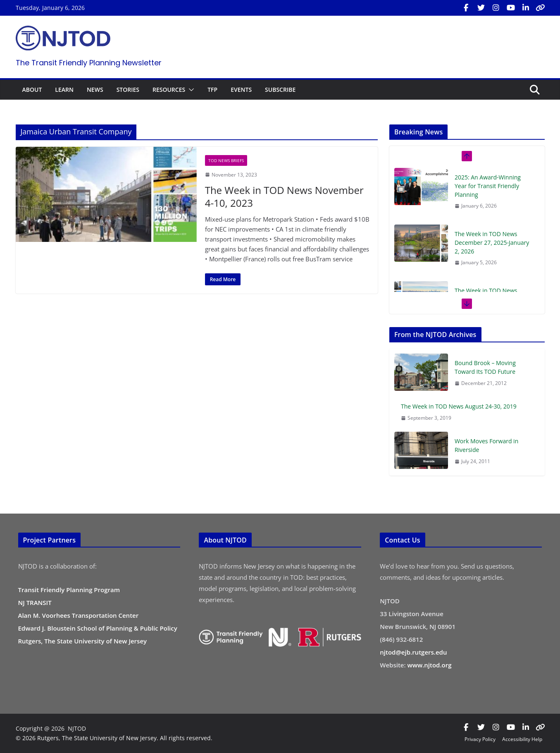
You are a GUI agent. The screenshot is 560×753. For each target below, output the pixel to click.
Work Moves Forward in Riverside (486, 445)
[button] (190, 90)
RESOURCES (169, 90)
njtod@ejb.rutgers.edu (413, 652)
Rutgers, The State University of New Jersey (83, 641)
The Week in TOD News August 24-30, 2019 (459, 406)
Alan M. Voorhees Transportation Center (79, 615)
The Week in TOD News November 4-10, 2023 (284, 196)
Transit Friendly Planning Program (69, 590)
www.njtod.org (430, 665)
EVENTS (241, 90)
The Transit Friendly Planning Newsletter (89, 63)
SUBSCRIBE (280, 90)
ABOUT (32, 90)
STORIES (128, 90)
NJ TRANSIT (35, 602)
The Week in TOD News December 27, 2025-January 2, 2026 (492, 243)
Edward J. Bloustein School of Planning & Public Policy (98, 628)
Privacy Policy (480, 739)
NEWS (95, 90)
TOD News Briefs (226, 160)
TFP (212, 90)
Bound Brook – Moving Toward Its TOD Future (485, 367)
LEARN (64, 90)
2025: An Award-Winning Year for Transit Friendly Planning (488, 186)
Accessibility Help (522, 739)
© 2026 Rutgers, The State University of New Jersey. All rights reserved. (114, 738)
